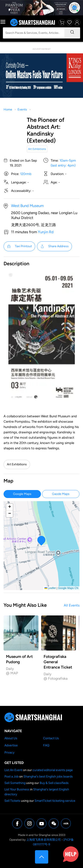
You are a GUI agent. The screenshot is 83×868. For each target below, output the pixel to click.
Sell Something (15, 783)
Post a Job (12, 777)
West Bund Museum (27, 206)
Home (8, 110)
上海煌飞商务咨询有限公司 (44, 840)
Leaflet (50, 588)
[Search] (72, 33)
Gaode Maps (61, 494)
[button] (41, 541)
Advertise (11, 745)
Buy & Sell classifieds (54, 783)
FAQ (46, 745)
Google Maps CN (68, 588)
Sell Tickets (12, 801)
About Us (11, 738)
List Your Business (17, 789)
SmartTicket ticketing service (55, 801)
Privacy (9, 752)
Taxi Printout (19, 246)
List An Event (13, 770)
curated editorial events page (53, 770)
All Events (72, 605)
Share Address (54, 246)
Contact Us (51, 738)
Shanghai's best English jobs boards (48, 777)
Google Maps (22, 494)
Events (22, 110)
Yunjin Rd (46, 232)
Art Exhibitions (37, 149)
